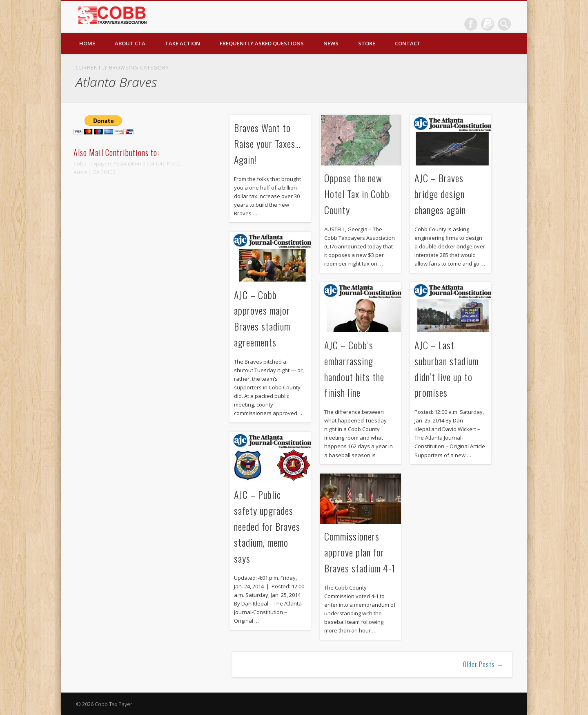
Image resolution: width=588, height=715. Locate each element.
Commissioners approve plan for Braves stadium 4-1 (360, 552)
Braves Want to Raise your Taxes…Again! (267, 143)
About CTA (130, 43)
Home (87, 43)
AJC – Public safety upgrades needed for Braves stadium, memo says (267, 526)
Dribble (488, 24)
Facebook (471, 24)
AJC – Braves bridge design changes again (440, 194)
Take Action (183, 43)
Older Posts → (483, 664)
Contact (408, 43)
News (331, 43)
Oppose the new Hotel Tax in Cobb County (357, 194)
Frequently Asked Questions (262, 43)
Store (367, 43)
